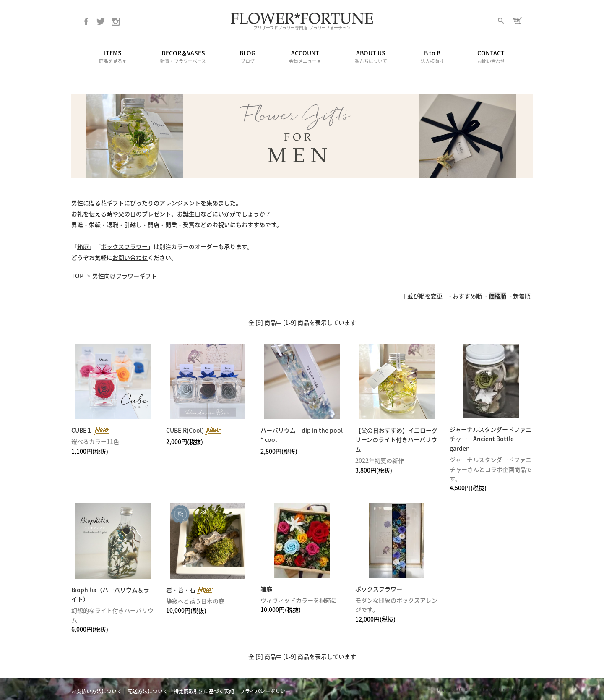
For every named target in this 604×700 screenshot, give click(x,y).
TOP (77, 276)
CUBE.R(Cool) (194, 430)
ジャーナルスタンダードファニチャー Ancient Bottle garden (491, 439)
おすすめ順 (467, 296)
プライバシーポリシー (265, 691)
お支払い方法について (96, 691)
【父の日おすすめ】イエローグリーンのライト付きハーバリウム (396, 440)
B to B (432, 57)
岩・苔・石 (190, 590)
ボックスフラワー (379, 589)
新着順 (522, 296)
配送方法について (148, 691)
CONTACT (491, 57)
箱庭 (266, 589)
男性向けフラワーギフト (125, 276)
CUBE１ (91, 430)
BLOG (247, 57)
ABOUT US (371, 57)
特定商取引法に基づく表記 (204, 691)
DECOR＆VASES (183, 57)
